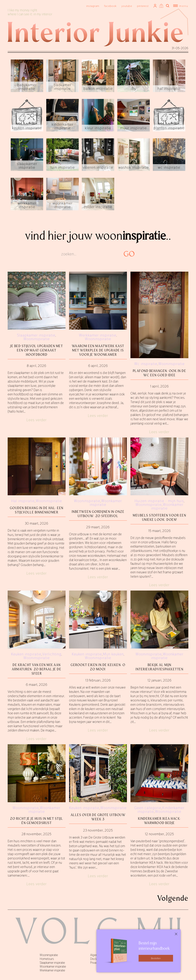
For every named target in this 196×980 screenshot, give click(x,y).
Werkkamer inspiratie (98, 335)
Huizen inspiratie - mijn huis (159, 501)
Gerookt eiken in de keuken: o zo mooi (98, 667)
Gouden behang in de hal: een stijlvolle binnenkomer (37, 510)
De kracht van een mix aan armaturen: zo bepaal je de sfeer (37, 669)
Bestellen (156, 958)
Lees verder (37, 420)
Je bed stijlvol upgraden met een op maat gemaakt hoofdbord (37, 350)
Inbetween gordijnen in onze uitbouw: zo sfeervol (98, 514)
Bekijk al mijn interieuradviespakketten (159, 667)
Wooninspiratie (37, 339)
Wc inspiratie (146, 364)
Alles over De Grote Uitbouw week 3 (98, 817)
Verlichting (52, 654)
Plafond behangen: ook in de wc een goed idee (159, 373)
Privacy (94, 963)
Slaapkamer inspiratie (36, 335)
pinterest (143, 6)
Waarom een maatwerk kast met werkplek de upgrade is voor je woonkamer (98, 350)
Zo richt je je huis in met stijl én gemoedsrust (37, 821)
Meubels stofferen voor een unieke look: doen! (159, 517)
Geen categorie (148, 808)
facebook (110, 6)
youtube (127, 6)
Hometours (47, 959)
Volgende (173, 898)
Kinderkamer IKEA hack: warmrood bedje (159, 821)
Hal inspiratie (23, 501)
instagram (93, 6)
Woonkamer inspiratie (106, 503)
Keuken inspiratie (26, 654)
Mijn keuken (113, 654)
